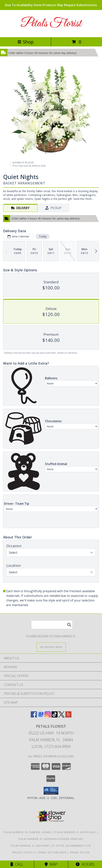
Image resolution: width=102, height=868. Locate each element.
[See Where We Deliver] (51, 647)
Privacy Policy (23, 852)
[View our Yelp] (68, 716)
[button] (51, 791)
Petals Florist (51, 24)
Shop (26, 42)
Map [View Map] (51, 864)
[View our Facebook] (34, 716)
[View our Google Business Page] (41, 716)
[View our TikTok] (55, 716)
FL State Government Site (72, 846)
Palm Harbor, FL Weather (30, 846)
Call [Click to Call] (17, 864)
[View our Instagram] (48, 716)
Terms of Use (80, 852)
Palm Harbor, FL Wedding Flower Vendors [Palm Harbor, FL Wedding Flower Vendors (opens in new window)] (51, 839)
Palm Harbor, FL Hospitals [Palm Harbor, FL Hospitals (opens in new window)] (76, 832)
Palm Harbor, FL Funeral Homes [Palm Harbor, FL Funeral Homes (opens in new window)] (28, 832)
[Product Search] (52, 625)
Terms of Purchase (52, 852)
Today (43, 236)
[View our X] (61, 716)
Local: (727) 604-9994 (51, 746)
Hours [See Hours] (85, 864)
